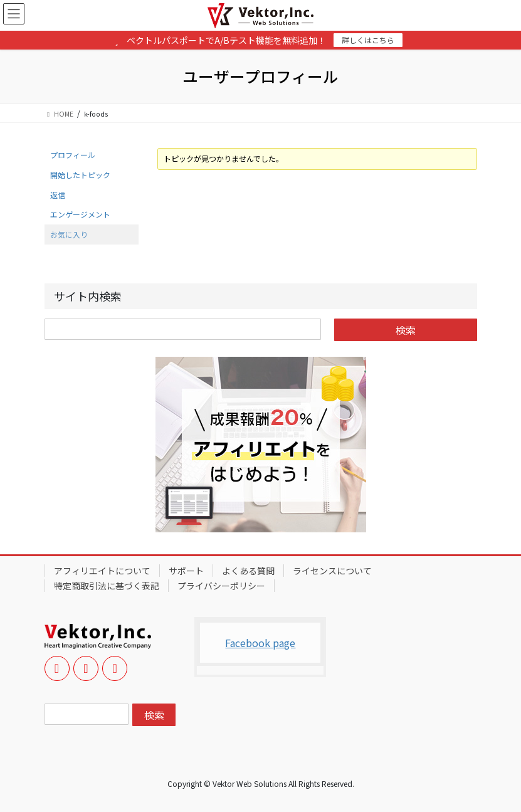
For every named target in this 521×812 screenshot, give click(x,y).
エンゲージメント (80, 214)
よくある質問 (248, 571)
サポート (186, 571)
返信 (58, 195)
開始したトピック (80, 175)
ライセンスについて (332, 571)
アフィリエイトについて (102, 571)
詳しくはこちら (368, 40)
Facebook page (260, 643)
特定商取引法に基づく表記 (107, 586)
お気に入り (69, 234)
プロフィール (73, 155)
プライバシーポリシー (221, 586)
